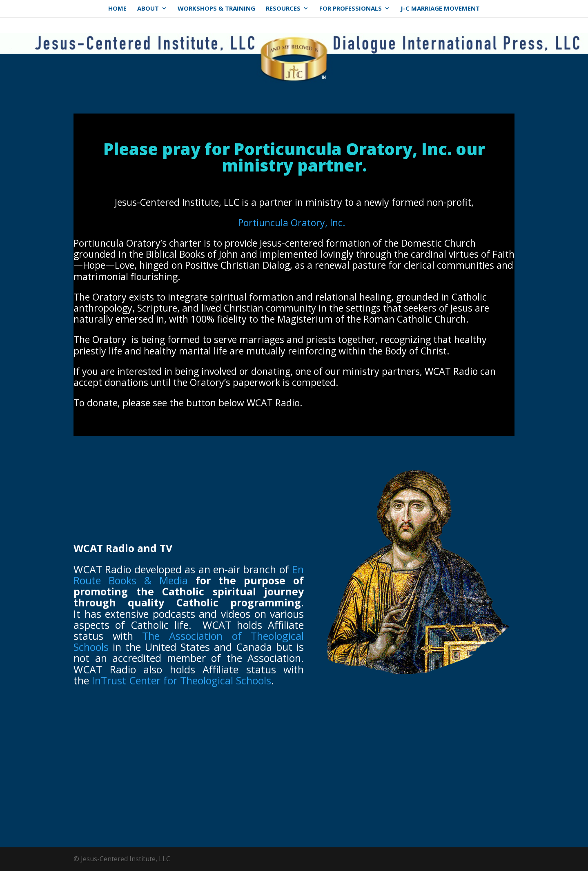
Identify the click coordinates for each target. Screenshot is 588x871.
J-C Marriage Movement (440, 10)
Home (117, 10)
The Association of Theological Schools (189, 641)
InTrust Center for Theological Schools (182, 680)
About (148, 10)
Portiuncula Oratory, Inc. (292, 223)
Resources (283, 10)
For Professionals (351, 10)
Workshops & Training (216, 10)
